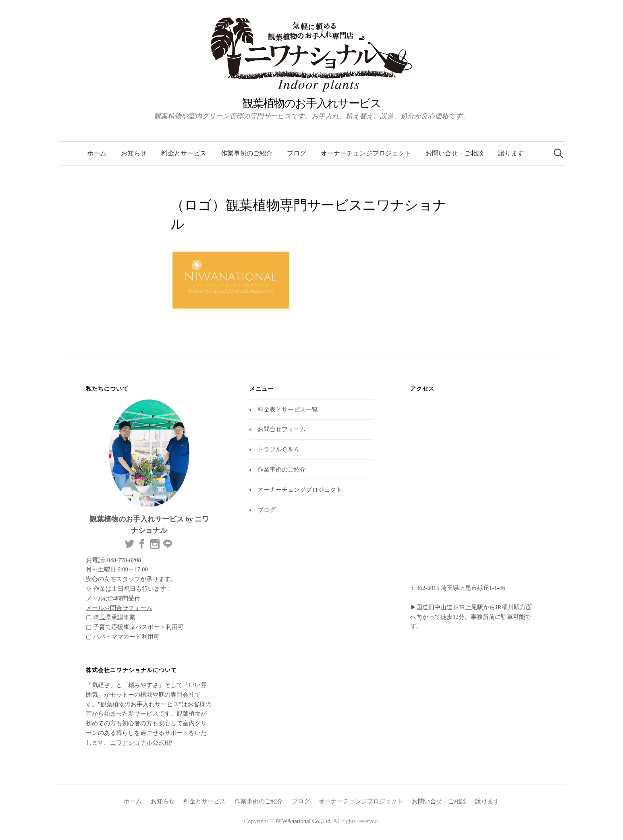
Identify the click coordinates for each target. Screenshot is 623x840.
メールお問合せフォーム (119, 608)
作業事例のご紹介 (247, 153)
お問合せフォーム (282, 429)
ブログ (297, 153)
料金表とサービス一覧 (288, 410)
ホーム (97, 153)
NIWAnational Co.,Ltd (303, 821)
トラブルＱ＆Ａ (278, 449)
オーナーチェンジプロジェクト (366, 153)
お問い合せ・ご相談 (455, 153)
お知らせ (134, 153)
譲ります (511, 153)
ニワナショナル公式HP (141, 743)
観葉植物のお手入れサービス (311, 103)
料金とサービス (184, 153)
